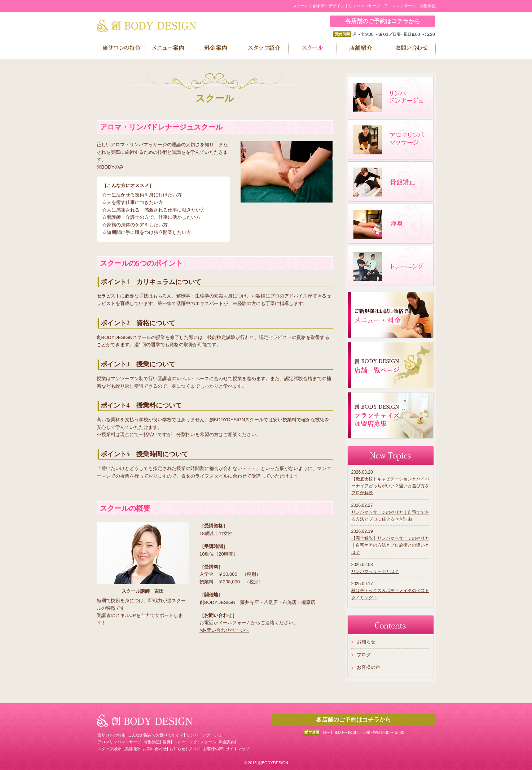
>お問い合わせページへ (224, 630)
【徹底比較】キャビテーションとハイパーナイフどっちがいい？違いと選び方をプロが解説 (390, 486)
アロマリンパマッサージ (119, 742)
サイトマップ (238, 749)
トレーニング (185, 742)
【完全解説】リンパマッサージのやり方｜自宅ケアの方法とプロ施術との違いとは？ (390, 545)
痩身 (167, 742)
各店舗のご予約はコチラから (383, 21)
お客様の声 (368, 667)
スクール (208, 742)
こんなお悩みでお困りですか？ (156, 735)
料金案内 (227, 742)
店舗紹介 (132, 749)
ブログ (364, 655)
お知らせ (366, 642)
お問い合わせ (155, 749)
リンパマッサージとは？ (375, 571)
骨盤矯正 (152, 742)
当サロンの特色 (111, 735)
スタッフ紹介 (109, 749)
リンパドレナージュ (204, 735)
